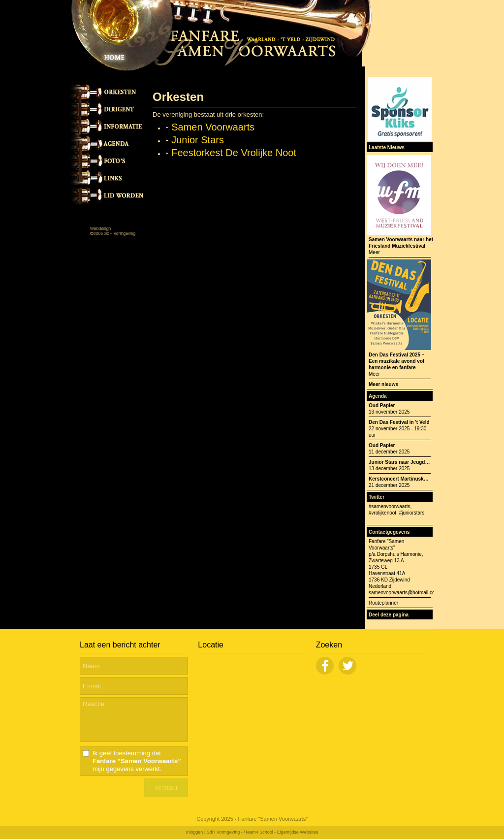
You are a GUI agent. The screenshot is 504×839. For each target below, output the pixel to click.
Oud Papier (382, 405)
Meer (374, 252)
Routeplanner (383, 603)
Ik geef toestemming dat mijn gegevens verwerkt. (137, 761)
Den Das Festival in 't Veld (399, 422)
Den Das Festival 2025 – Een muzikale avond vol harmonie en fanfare (396, 361)
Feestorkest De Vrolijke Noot (234, 153)
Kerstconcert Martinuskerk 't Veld (408, 479)
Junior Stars (198, 140)
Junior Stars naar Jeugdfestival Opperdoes (419, 462)
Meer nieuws (383, 384)
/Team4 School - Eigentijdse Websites (281, 832)
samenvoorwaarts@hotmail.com (404, 593)
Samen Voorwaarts (213, 127)
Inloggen (195, 832)
